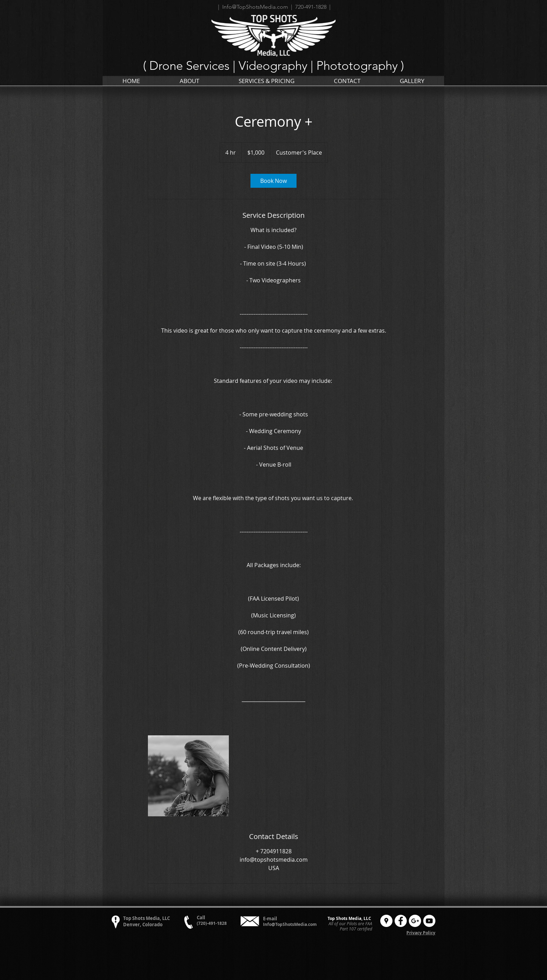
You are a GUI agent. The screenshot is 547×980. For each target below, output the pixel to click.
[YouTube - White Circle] (429, 921)
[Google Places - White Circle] (386, 921)
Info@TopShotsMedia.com (290, 924)
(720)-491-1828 (212, 923)
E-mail (270, 919)
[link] (273, 181)
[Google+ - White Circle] (415, 921)
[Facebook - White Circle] (401, 921)
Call (201, 918)
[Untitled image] (188, 776)
